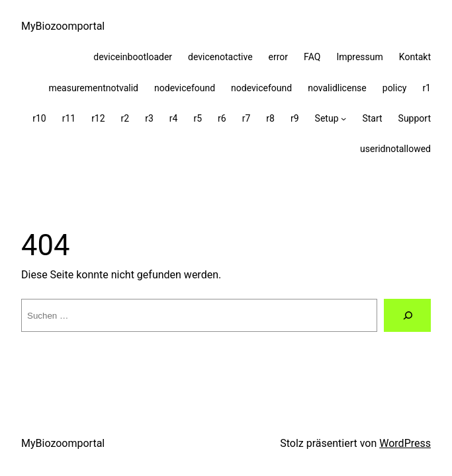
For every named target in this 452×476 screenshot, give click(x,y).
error (279, 57)
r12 (98, 118)
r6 (222, 118)
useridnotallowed (395, 149)
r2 (125, 118)
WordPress (405, 443)
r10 (39, 118)
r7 (247, 118)
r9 (295, 118)
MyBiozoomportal (63, 26)
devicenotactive (220, 57)
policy (395, 88)
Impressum (359, 57)
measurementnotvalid (93, 88)
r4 (174, 118)
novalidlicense (337, 88)
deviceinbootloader (133, 57)
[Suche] (407, 315)
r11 (69, 118)
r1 (427, 88)
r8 (270, 118)
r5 (198, 118)
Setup (327, 118)
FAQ (312, 57)
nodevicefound (185, 88)
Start (372, 118)
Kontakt (415, 57)
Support (415, 118)
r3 (149, 118)
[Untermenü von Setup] (343, 118)
